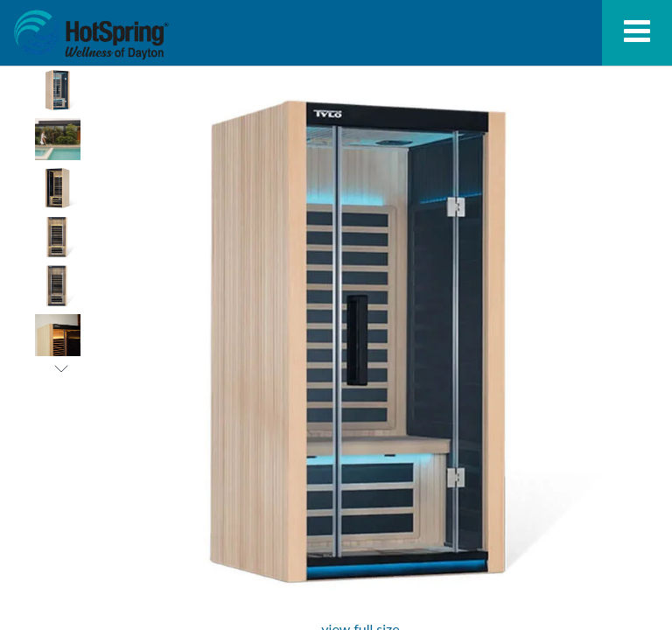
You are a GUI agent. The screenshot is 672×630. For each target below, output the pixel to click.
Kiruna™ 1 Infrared (91, 35)
